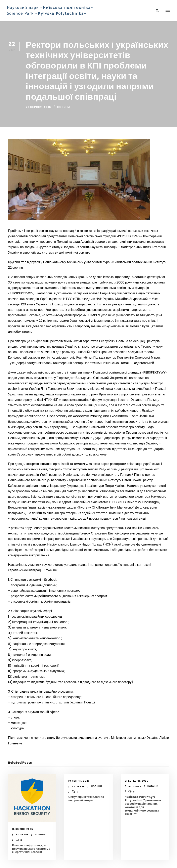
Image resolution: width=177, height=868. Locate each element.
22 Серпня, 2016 (38, 107)
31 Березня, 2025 (137, 781)
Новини (64, 107)
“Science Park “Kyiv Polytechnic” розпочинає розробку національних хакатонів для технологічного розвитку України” (143, 805)
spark (25, 834)
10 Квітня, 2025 (79, 781)
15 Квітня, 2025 (23, 829)
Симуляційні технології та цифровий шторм (86, 799)
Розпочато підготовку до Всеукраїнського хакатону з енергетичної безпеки (31, 849)
